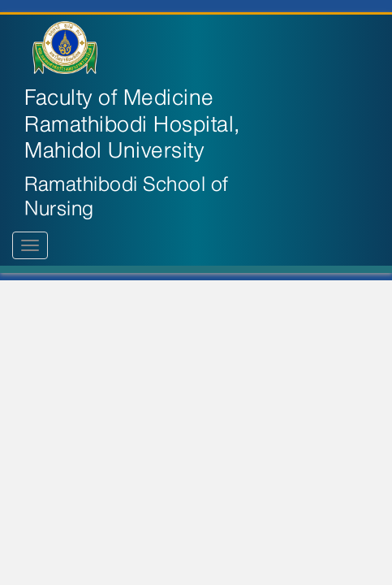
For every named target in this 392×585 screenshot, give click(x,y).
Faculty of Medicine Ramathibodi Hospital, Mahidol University (132, 124)
